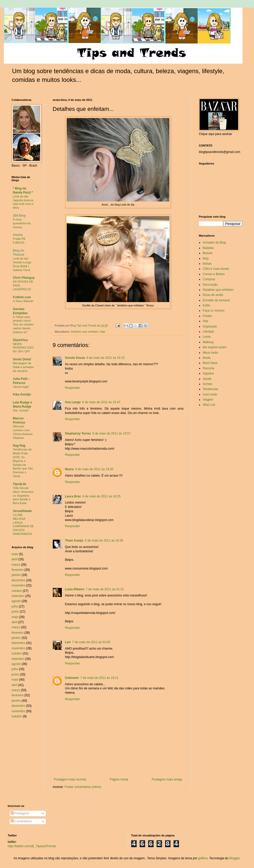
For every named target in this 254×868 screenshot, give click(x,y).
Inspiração (210, 326)
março (16, 565)
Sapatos (208, 373)
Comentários (21, 821)
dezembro (18, 580)
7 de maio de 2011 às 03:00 (91, 642)
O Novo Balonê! (23, 301)
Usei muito (210, 394)
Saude (207, 379)
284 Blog (19, 216)
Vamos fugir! (21, 387)
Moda (207, 358)
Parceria (208, 368)
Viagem (208, 400)
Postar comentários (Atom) (83, 787)
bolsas (207, 264)
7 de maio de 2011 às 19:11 (99, 678)
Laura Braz (73, 496)
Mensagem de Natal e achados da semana (23, 367)
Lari (68, 642)
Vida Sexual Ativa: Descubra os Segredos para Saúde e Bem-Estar (23, 495)
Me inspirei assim (215, 347)
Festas (207, 316)
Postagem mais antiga (167, 779)
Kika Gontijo (22, 394)
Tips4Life (19, 484)
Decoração (210, 285)
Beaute (208, 253)
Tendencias (211, 389)
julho (15, 606)
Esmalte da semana (216, 300)
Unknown (72, 678)
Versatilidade (22, 511)
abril (14, 559)
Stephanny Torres (78, 433)
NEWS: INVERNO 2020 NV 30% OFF (23, 348)
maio (15, 554)
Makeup (208, 342)
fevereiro (18, 570)
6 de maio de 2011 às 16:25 (101, 496)
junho (15, 612)
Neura (69, 469)
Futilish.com (22, 297)
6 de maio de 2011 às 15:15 (106, 358)
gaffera (203, 858)
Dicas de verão (213, 295)
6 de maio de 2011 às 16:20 (94, 469)
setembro (18, 596)
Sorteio (208, 384)
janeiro (16, 575)
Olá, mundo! (21, 410)
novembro (18, 585)
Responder (72, 388)
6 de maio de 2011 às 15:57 (111, 433)
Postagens (20, 813)
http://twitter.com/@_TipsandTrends (32, 846)
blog (206, 258)
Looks (207, 337)
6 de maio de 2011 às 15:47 (101, 402)
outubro (17, 591)
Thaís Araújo (74, 541)
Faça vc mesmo (214, 311)
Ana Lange (73, 402)
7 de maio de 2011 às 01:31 (105, 589)
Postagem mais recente (70, 779)
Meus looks (211, 353)
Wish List (209, 405)
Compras (209, 279)
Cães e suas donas (216, 269)
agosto (16, 601)
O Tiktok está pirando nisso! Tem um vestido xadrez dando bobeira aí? (23, 325)
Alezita (18, 235)
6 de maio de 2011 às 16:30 (104, 541)
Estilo (206, 305)
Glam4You (20, 340)
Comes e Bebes (214, 274)
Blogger (234, 858)
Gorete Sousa (75, 358)
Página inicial (119, 779)
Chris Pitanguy (24, 278)
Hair (103, 332)
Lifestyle (208, 332)
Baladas (208, 248)
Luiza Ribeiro (75, 589)
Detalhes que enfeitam (85, 332)
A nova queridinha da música (22, 223)
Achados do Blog (214, 243)
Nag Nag (19, 446)
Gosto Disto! (22, 359)
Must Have (210, 363)
